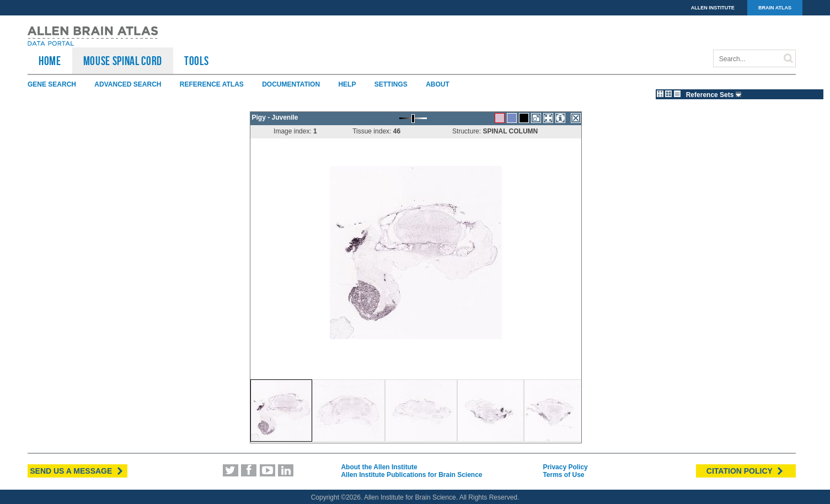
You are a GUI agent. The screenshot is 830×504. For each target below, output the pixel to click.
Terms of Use (563, 475)
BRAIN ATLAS (775, 8)
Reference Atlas (212, 84)
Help (347, 84)
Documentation (291, 84)
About (438, 84)
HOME (50, 61)
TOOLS (196, 61)
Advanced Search (128, 84)
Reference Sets (714, 95)
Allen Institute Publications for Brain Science (411, 475)
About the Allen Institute (379, 467)
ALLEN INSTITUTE (713, 8)
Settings (391, 84)
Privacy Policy (565, 467)
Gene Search (52, 84)
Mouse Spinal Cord (123, 61)
